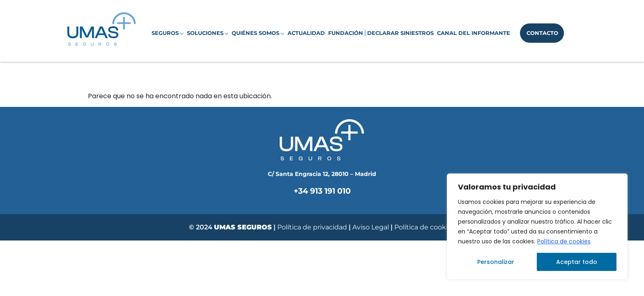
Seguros (168, 33)
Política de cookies (564, 241)
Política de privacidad (312, 227)
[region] (537, 227)
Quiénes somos (258, 33)
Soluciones (208, 33)
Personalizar (496, 262)
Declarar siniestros (400, 33)
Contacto (542, 33)
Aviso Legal (371, 227)
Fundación (346, 33)
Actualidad (306, 33)
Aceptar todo (577, 262)
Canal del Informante (474, 33)
